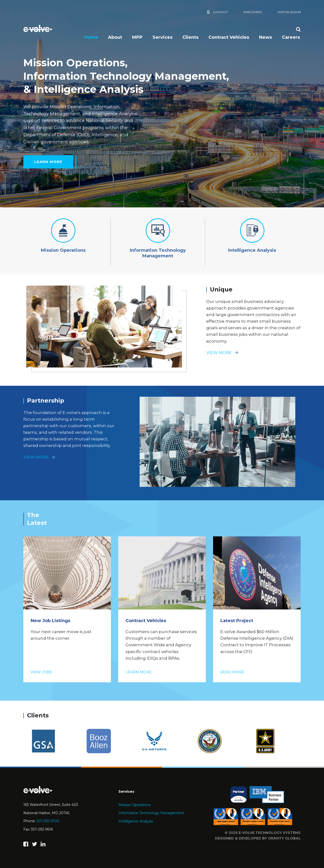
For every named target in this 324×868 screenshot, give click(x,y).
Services (162, 37)
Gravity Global (284, 838)
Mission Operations (135, 805)
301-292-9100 (48, 821)
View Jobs (41, 672)
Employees (253, 12)
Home (91, 37)
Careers (291, 37)
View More (219, 353)
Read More (232, 672)
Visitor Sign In (289, 12)
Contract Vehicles (229, 37)
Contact (220, 12)
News (265, 37)
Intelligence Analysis (136, 821)
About (115, 37)
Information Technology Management (151, 813)
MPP (137, 37)
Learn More (48, 162)
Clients (190, 37)
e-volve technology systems (270, 833)
